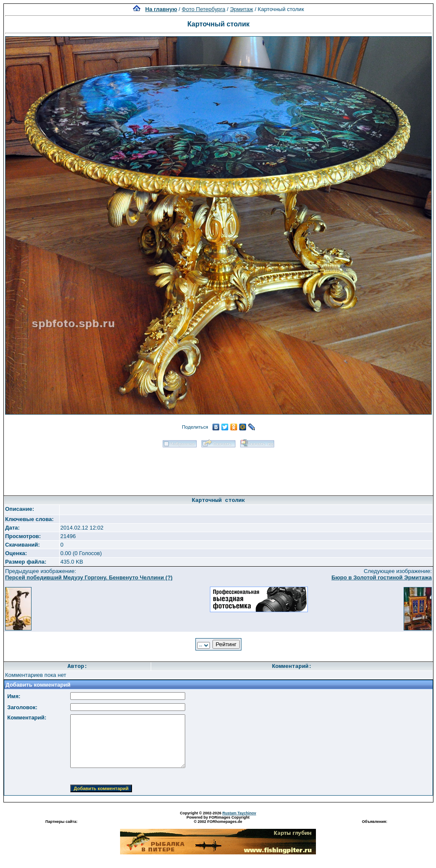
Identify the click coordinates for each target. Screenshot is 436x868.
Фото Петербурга (204, 9)
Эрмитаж (242, 9)
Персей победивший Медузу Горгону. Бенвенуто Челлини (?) (89, 577)
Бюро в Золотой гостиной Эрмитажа (381, 577)
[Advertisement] (218, 469)
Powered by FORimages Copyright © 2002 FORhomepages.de (218, 819)
